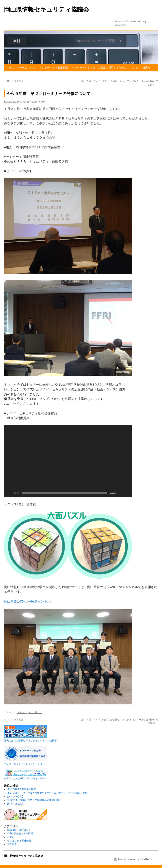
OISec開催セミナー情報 (20, 833)
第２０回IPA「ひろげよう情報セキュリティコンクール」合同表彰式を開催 (47, 793)
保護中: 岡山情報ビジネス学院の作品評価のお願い (34, 800)
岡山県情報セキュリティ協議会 (47, 9)
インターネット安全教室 (54, 68)
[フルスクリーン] (127, 493)
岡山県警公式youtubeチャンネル (27, 601)
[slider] (65, 493)
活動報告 (12, 844)
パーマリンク (35, 712)
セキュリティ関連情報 (19, 841)
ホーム (10, 68)
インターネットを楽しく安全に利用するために (99, 68)
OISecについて (27, 68)
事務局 (42, 102)
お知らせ (22, 712)
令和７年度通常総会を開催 (22, 789)
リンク (134, 68)
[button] (68, 461)
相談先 (146, 68)
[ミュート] (120, 493)
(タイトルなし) (15, 796)
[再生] (9, 493)
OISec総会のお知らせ (19, 830)
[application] (68, 461)
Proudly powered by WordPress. (135, 859)
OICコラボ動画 (14, 81)
